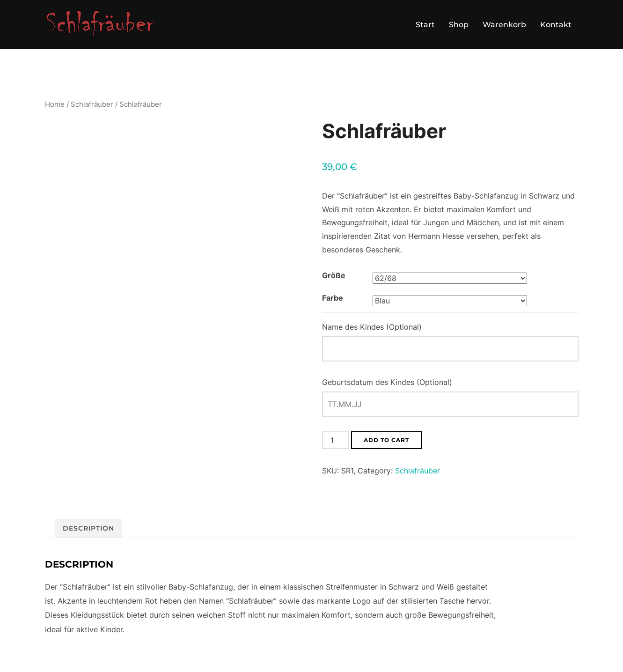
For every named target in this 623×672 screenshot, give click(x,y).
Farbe (333, 298)
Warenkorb (504, 25)
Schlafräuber (92, 104)
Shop (459, 25)
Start (425, 25)
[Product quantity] (336, 440)
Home (55, 104)
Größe (334, 275)
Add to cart (386, 440)
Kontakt (556, 25)
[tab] (88, 528)
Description (88, 528)
